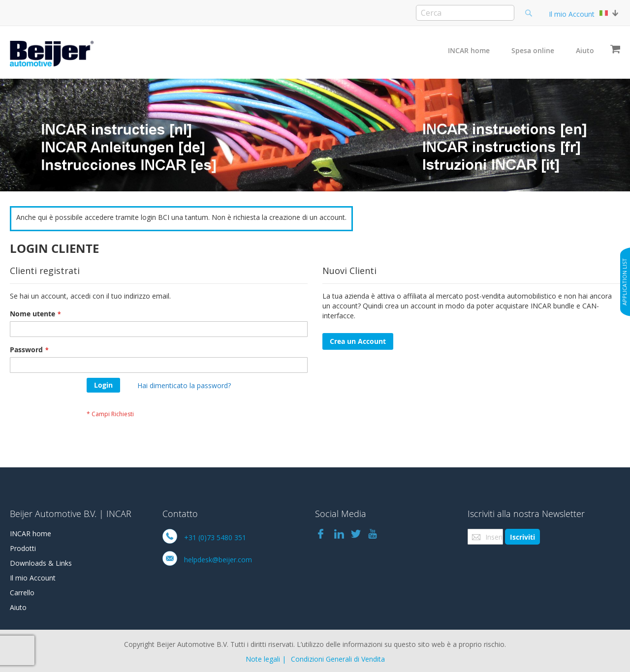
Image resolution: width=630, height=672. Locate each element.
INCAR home (469, 50)
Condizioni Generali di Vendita (338, 659)
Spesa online (533, 50)
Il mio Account (572, 14)
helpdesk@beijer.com (218, 560)
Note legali (263, 659)
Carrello (22, 593)
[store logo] (52, 54)
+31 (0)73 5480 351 (215, 537)
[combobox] (465, 13)
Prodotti (23, 548)
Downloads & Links (41, 563)
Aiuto (585, 50)
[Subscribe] (522, 537)
